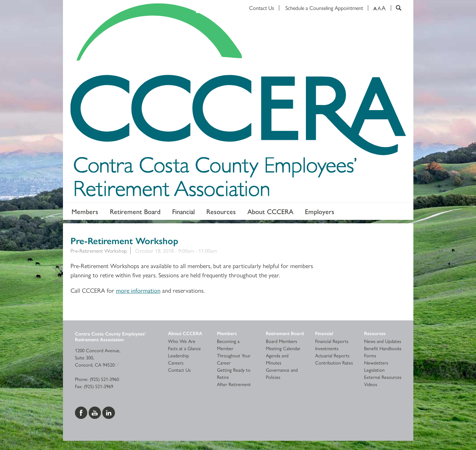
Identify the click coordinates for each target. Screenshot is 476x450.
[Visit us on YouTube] (95, 412)
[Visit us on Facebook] (82, 412)
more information (138, 290)
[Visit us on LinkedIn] (109, 412)
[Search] (396, 8)
